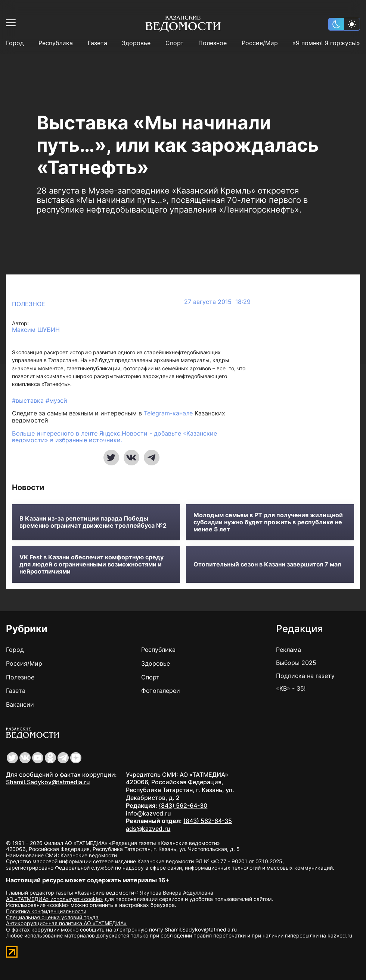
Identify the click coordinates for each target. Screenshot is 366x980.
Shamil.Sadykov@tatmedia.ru (48, 782)
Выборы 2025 (296, 663)
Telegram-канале (168, 413)
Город (15, 43)
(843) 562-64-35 (208, 821)
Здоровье (136, 43)
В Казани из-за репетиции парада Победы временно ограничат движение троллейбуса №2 (93, 522)
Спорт (175, 43)
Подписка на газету (305, 676)
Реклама (289, 650)
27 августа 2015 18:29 (217, 302)
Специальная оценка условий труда (52, 917)
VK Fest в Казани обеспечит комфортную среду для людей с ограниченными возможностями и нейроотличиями (91, 564)
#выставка (29, 401)
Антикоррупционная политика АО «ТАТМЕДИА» (66, 923)
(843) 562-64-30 (183, 805)
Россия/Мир (260, 43)
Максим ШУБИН (36, 330)
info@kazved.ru (148, 813)
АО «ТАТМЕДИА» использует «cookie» (55, 899)
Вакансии (20, 704)
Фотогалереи (161, 691)
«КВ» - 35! (291, 688)
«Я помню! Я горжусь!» (326, 43)
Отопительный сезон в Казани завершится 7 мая (267, 564)
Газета (97, 43)
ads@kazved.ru (148, 829)
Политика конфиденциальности (46, 911)
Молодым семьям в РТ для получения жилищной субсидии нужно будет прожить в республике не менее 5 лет (268, 522)
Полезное (213, 43)
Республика (56, 43)
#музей (56, 401)
